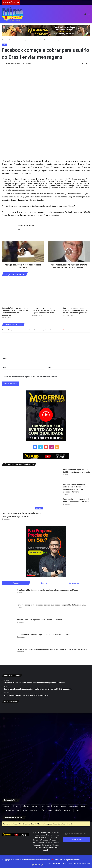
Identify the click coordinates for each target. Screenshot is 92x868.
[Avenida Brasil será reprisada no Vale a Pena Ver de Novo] (8, 625)
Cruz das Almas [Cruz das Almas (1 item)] (53, 806)
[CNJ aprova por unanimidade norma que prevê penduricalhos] (16, 720)
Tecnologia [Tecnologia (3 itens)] (68, 810)
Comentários (74, 583)
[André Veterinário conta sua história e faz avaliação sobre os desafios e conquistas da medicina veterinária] (54, 490)
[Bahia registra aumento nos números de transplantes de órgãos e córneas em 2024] (46, 292)
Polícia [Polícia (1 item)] (42, 810)
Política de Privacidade (82, 864)
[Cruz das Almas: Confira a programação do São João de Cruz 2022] (8, 640)
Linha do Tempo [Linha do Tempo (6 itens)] (8, 810)
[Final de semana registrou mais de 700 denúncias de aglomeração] (54, 475)
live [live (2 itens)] (18, 810)
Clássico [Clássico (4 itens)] (26, 806)
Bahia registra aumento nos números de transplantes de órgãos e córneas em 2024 (44, 310)
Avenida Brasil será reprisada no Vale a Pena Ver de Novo (39, 620)
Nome (5, 359)
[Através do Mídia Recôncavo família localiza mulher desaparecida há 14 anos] (8, 596)
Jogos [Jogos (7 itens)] (83, 806)
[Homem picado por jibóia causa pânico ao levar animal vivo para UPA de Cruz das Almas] (8, 610)
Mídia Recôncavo (12, 64)
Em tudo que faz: (67, 860)
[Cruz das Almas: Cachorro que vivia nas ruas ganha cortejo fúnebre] (23, 489)
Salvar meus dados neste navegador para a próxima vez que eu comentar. (31, 377)
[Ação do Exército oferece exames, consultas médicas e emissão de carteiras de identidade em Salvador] (76, 750)
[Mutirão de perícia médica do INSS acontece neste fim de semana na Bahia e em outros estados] (76, 720)
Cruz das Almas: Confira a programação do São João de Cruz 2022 (43, 635)
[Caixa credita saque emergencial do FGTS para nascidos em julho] (54, 505)
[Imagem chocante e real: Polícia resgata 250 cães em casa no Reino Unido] (46, 720)
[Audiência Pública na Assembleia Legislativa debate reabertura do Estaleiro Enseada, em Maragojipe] (15, 292)
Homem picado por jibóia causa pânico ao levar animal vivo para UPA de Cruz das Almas (52, 605)
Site (49, 368)
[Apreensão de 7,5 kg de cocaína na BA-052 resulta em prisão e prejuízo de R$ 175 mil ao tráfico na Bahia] (16, 780)
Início (5, 40)
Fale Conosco (68, 864)
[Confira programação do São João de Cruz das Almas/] (16, 750)
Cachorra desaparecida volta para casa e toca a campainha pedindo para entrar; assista (52, 650)
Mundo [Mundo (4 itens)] (25, 810)
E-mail (5, 368)
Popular (16, 583)
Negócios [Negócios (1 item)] (34, 810)
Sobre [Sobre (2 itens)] (50, 810)
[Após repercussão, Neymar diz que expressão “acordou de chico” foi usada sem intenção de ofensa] (46, 780)
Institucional (57, 864)
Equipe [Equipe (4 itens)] (64, 806)
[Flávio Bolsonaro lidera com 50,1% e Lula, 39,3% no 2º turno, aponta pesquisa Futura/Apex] (46, 750)
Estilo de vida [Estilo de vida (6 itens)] (74, 806)
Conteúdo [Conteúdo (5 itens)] (35, 806)
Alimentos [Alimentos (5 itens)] (16, 806)
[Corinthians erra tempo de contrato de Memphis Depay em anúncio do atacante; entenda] (77, 292)
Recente (44, 583)
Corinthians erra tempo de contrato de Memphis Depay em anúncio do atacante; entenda (76, 310)
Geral (10, 40)
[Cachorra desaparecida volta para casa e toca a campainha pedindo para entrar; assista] (8, 655)
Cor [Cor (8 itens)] (43, 806)
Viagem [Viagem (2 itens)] (77, 810)
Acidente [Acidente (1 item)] (6, 806)
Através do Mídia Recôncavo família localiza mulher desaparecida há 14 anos (47, 590)
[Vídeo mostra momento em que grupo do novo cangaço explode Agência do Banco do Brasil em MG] (76, 780)
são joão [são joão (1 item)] (58, 810)
